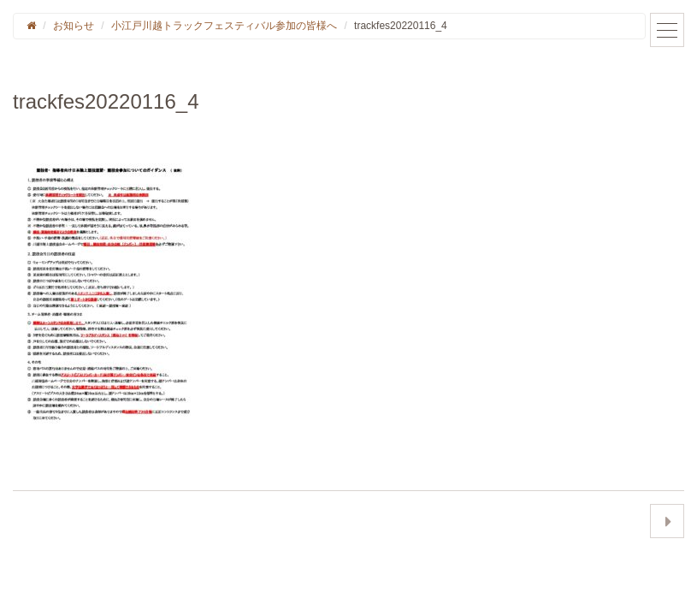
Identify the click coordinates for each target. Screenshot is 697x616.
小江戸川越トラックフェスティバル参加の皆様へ (224, 26)
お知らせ (74, 26)
